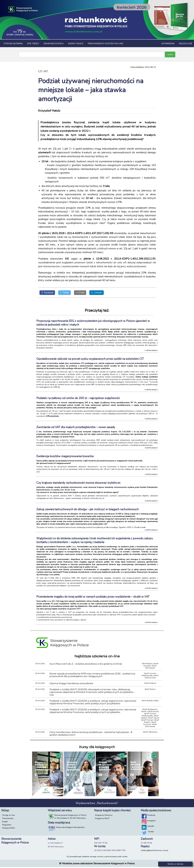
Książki (5, 823)
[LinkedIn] (105, 293)
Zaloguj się (185, 43)
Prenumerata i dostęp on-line (105, 43)
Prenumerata (8, 819)
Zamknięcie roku (54, 43)
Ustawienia (168, 43)
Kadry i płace (76, 43)
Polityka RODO (9, 829)
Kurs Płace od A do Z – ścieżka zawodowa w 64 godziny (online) (86, 665)
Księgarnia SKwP (102, 819)
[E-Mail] (86, 293)
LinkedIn (151, 827)
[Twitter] (69, 293)
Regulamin (7, 826)
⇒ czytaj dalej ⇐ (151, 351)
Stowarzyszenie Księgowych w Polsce (70, 816)
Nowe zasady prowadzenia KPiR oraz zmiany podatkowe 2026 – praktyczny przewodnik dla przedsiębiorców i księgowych (92, 676)
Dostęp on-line (9, 816)
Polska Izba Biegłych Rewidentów (70, 828)
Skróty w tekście (175, 864)
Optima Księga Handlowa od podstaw (71, 684)
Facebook (151, 816)
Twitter (151, 833)
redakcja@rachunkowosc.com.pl (154, 851)
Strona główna (13, 43)
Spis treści (33, 43)
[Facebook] (49, 293)
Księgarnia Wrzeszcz (104, 816)
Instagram (151, 822)
